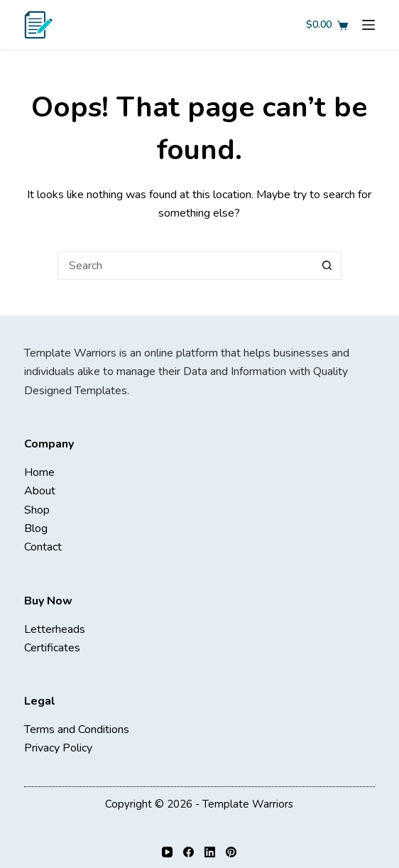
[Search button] (327, 266)
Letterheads (55, 629)
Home (39, 472)
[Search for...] (185, 266)
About (40, 491)
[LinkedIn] (210, 852)
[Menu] (368, 25)
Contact (43, 547)
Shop (37, 510)
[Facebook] (188, 852)
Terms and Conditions (77, 729)
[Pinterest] (231, 852)
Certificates (52, 648)
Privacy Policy (58, 748)
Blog (36, 528)
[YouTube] (167, 852)
